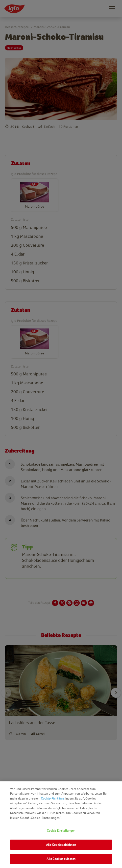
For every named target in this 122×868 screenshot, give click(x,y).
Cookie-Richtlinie (52, 798)
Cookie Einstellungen (61, 831)
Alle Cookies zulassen (61, 859)
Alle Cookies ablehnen (61, 845)
